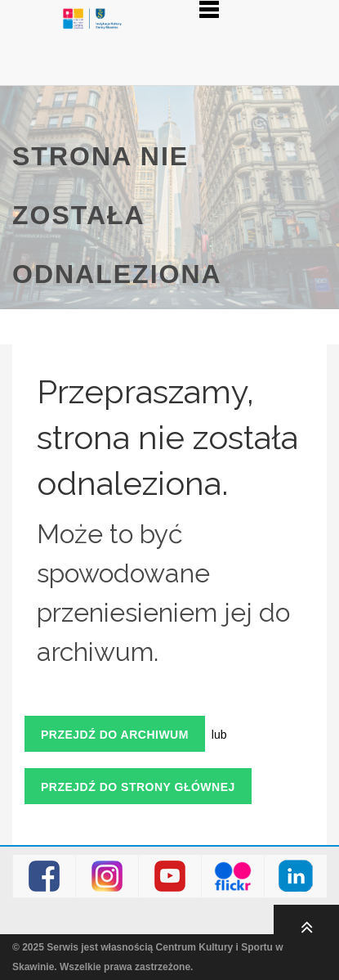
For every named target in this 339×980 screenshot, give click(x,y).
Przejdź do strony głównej (138, 787)
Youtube (170, 877)
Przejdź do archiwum (115, 735)
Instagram (107, 877)
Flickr (233, 877)
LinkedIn (296, 877)
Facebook (45, 877)
